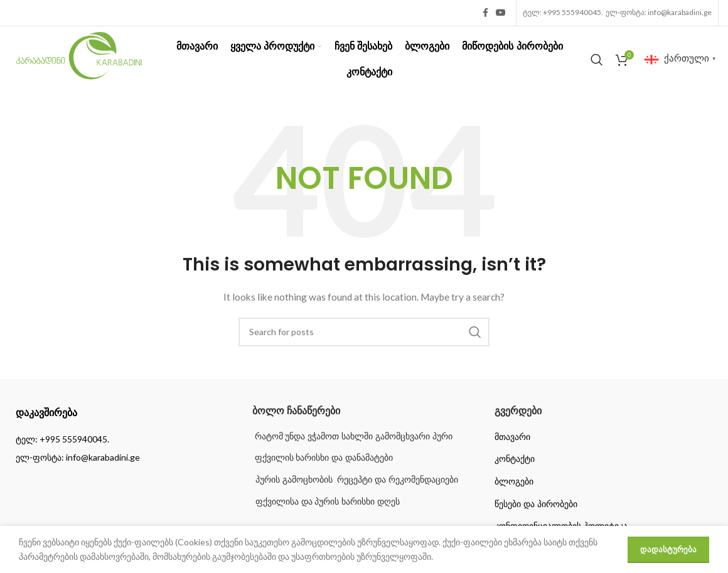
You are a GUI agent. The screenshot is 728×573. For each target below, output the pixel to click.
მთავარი (512, 437)
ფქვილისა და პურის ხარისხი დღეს (328, 501)
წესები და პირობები (536, 504)
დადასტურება (668, 549)
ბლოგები (514, 481)
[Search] (597, 60)
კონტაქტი (515, 459)
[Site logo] (79, 58)
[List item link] (121, 439)
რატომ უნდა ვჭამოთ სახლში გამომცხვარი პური (352, 436)
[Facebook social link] (485, 13)
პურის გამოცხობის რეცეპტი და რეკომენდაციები (357, 479)
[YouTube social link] (501, 13)
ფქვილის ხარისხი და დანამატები (323, 458)
